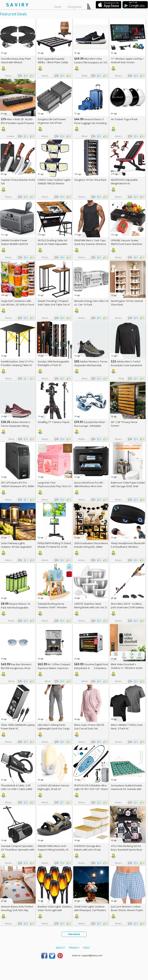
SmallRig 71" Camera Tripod (54, 422)
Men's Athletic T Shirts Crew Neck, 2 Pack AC (127, 727)
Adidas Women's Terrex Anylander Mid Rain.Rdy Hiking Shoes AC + (91, 365)
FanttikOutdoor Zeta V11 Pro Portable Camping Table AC (17, 363)
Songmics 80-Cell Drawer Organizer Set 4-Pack (52, 121)
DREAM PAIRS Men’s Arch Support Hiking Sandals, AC (53, 848)
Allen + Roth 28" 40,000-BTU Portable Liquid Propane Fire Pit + (18, 123)
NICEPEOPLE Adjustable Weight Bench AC (124, 182)
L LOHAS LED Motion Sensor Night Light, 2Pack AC (54, 787)
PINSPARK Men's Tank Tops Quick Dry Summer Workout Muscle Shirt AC (90, 244)
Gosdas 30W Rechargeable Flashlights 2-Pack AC (53, 363)
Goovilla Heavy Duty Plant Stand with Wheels (16, 60)
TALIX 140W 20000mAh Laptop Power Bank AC (18, 727)
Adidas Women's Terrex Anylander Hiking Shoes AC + (16, 426)
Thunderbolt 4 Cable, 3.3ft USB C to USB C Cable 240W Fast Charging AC (17, 789)
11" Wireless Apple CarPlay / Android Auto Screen (127, 60)
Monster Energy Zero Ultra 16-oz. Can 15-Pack (91, 303)
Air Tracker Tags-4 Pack (124, 119)
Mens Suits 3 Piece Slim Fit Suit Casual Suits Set (89, 727)
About (60, 948)
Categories (75, 6)
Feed (86, 948)
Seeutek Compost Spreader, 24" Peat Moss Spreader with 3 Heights (18, 850)
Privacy (74, 948)
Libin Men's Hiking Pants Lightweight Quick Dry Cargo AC (54, 728)
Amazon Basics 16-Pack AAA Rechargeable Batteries (16, 607)
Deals (58, 6)
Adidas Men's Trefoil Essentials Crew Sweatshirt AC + (127, 365)
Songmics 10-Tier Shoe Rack (90, 180)
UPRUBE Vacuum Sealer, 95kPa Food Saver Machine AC (127, 244)
